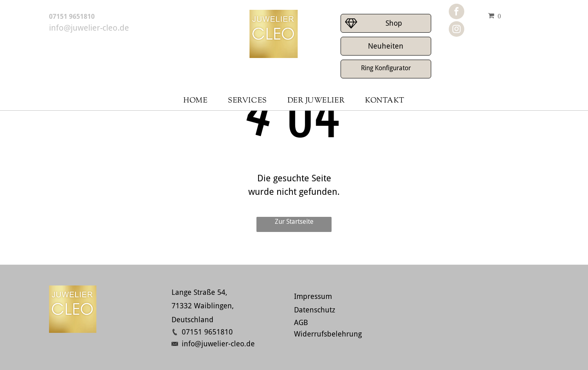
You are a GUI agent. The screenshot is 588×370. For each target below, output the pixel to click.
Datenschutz (315, 310)
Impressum (313, 296)
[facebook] (457, 12)
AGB (301, 322)
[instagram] (457, 30)
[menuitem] (195, 101)
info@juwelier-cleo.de (89, 28)
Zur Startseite (294, 222)
